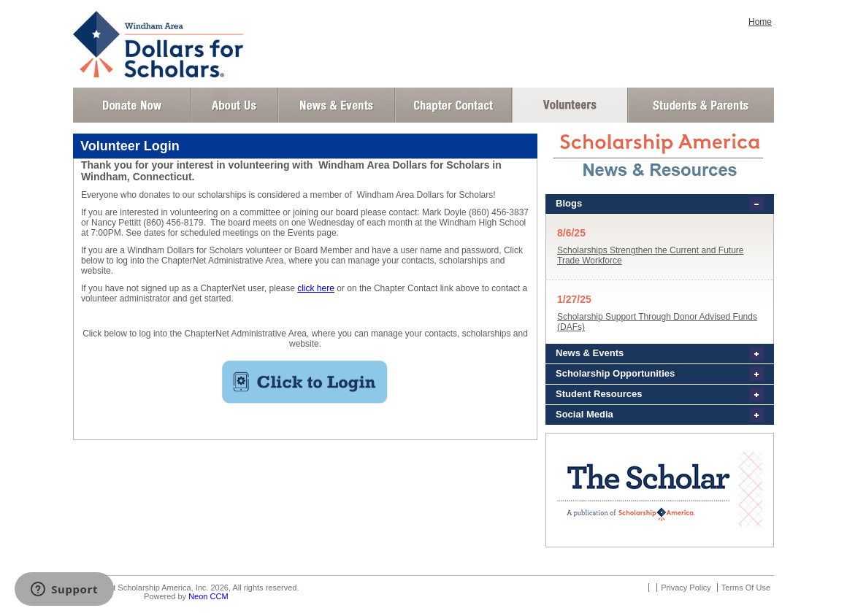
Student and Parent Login (700, 105)
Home (760, 22)
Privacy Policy (686, 588)
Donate (132, 105)
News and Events (337, 105)
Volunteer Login (569, 105)
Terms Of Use (746, 588)
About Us (234, 105)
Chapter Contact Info (453, 105)
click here (316, 288)
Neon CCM (208, 596)
